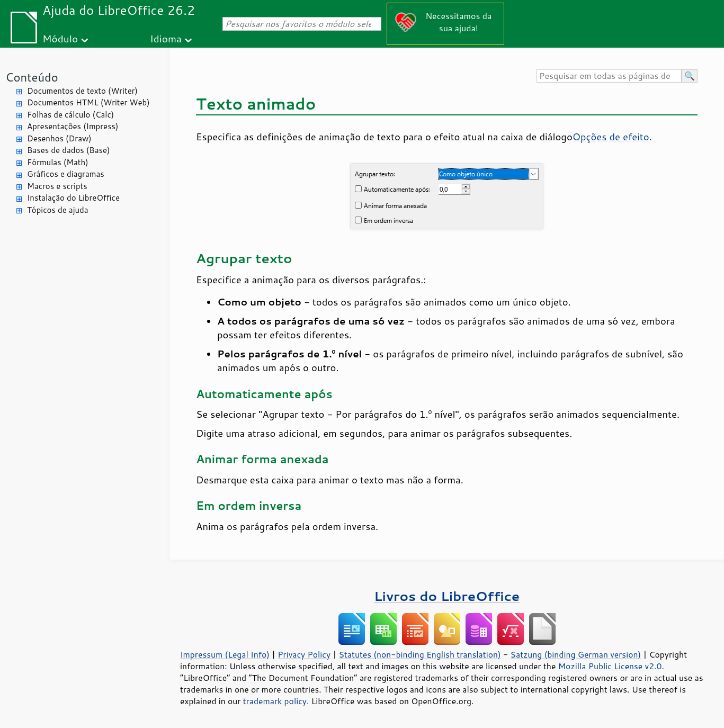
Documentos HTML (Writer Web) (88, 102)
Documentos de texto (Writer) (82, 91)
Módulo (60, 38)
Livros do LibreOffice (447, 596)
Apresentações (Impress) (73, 126)
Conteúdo (32, 77)
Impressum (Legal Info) (225, 654)
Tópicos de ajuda (58, 210)
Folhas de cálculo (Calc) (70, 115)
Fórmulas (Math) (58, 162)
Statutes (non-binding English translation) (419, 654)
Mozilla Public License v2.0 (610, 666)
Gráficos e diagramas (66, 174)
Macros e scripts (57, 186)
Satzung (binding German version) (576, 654)
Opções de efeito (611, 137)
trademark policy (275, 701)
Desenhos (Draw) (59, 138)
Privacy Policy (304, 654)
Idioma (166, 38)
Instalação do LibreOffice (73, 198)
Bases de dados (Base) (68, 150)
